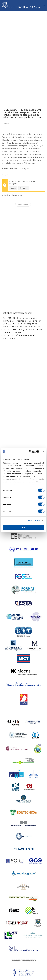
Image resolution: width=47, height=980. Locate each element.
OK (23, 527)
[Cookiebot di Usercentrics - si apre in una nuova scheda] (29, 451)
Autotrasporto (23, 204)
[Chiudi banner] (44, 451)
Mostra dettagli (34, 520)
